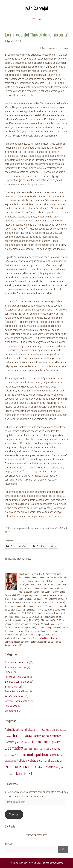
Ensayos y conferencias (17, 682)
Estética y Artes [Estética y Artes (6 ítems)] (14, 742)
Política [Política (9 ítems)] (22, 760)
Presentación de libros (16, 691)
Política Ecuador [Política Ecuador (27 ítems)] (19, 767)
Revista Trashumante (20, 559)
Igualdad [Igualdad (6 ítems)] (56, 742)
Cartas (8, 672)
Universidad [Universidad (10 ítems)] (20, 774)
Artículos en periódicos (16, 662)
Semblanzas (11, 706)
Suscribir (14, 814)
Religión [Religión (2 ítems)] (59, 767)
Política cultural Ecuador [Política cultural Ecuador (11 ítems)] (45, 760)
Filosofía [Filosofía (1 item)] (27, 743)
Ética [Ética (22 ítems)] (33, 773)
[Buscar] (63, 850)
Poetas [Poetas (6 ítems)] (53, 755)
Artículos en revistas (15, 667)
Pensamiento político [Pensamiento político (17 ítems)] (31, 754)
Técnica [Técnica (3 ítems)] (8, 774)
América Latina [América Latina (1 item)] (36, 730)
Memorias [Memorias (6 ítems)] (55, 749)
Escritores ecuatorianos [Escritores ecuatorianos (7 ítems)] (47, 736)
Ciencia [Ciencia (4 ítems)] (55, 730)
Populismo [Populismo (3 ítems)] (39, 767)
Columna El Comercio (16, 677)
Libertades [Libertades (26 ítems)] (14, 748)
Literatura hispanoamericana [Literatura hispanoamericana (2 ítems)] (36, 749)
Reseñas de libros (14, 696)
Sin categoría (12, 711)
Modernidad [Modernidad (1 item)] (9, 755)
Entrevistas (11, 687)
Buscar (8, 844)
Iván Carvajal (37, 8)
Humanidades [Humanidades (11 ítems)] (41, 742)
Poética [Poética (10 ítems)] (50, 767)
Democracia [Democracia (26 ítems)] (22, 736)
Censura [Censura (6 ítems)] (47, 730)
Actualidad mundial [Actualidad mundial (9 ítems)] (17, 729)
